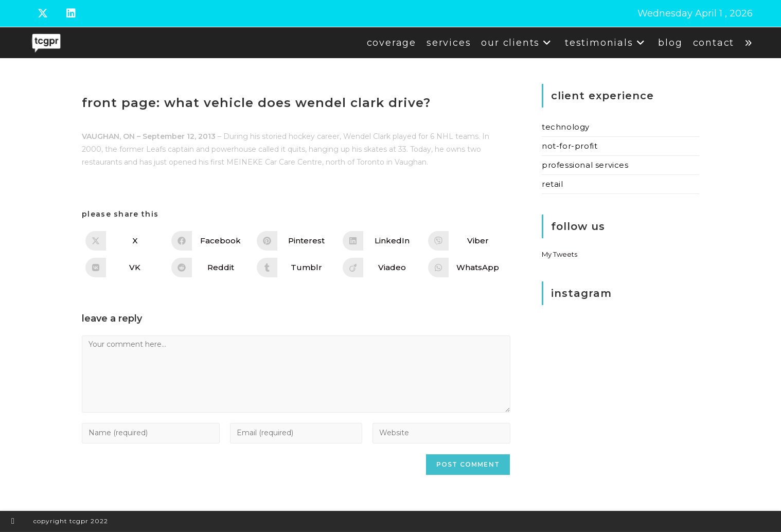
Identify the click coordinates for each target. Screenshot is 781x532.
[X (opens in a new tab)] (50, 13)
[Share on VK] (125, 268)
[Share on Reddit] (211, 268)
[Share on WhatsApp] (467, 268)
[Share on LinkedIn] (382, 241)
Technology (566, 127)
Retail (553, 184)
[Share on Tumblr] (296, 268)
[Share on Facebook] (211, 241)
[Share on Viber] (467, 241)
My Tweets (560, 254)
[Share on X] (125, 241)
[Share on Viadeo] (382, 268)
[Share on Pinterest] (296, 241)
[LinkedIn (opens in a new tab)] (76, 13)
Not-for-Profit (570, 146)
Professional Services (585, 165)
